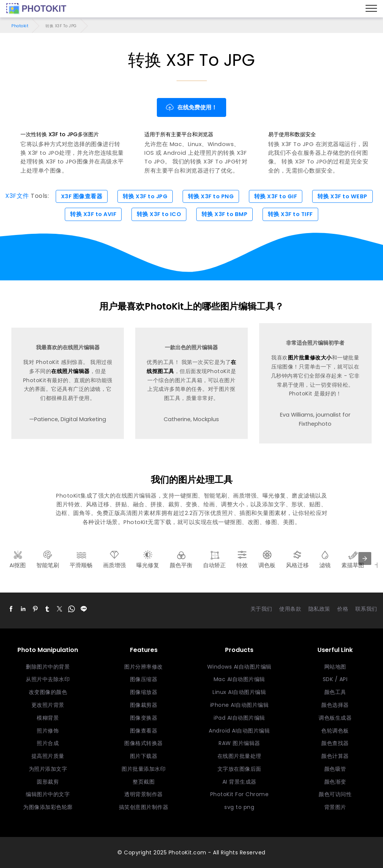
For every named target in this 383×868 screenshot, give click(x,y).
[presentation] (365, 558)
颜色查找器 (335, 743)
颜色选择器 (335, 705)
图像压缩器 (144, 679)
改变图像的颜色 (48, 692)
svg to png (239, 807)
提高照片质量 (48, 756)
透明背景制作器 (144, 794)
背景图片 (335, 807)
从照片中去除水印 (48, 679)
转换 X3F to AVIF (93, 214)
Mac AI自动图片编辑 (239, 679)
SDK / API (335, 679)
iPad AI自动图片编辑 (239, 718)
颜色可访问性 (335, 794)
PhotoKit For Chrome (240, 794)
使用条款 (290, 609)
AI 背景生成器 (239, 782)
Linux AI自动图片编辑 (239, 692)
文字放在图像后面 (239, 769)
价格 (343, 609)
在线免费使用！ (191, 107)
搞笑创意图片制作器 (144, 807)
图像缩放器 (144, 692)
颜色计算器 (335, 756)
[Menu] (371, 9)
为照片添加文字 (48, 769)
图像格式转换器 (144, 743)
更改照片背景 (48, 705)
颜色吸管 (335, 769)
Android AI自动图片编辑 (239, 731)
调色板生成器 (335, 718)
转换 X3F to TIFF (290, 214)
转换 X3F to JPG (145, 196)
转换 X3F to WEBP (342, 196)
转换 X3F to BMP (225, 214)
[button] (11, 609)
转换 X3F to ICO (159, 214)
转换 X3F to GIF (276, 196)
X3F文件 (17, 196)
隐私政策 (319, 609)
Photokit (20, 26)
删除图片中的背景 (48, 667)
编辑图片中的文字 (48, 794)
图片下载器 (144, 756)
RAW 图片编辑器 (239, 743)
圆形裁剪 (48, 782)
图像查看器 (144, 731)
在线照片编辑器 (70, 371)
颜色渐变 (335, 782)
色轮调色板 (335, 731)
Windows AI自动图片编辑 (239, 667)
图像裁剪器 (144, 705)
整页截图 (144, 782)
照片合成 (48, 743)
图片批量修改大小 (310, 358)
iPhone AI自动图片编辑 (240, 705)
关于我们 (261, 609)
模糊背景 (48, 718)
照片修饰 (48, 731)
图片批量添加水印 (144, 769)
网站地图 (335, 667)
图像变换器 (144, 718)
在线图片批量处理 (239, 756)
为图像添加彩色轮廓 (48, 807)
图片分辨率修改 (144, 667)
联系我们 (366, 609)
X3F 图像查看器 (82, 196)
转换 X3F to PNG (211, 196)
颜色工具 (335, 692)
